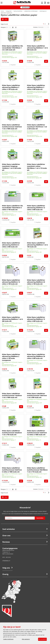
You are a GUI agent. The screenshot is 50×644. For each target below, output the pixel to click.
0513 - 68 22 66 (6, 559)
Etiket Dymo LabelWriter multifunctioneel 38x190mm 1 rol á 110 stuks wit (37, 471)
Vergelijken (13, 65)
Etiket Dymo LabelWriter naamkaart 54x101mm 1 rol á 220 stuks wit (37, 127)
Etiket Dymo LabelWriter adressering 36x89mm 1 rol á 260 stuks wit (12, 320)
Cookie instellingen (8, 639)
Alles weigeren (25, 639)
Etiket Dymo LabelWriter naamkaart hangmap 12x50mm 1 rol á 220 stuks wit (12, 168)
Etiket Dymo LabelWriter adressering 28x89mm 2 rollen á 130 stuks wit (11, 88)
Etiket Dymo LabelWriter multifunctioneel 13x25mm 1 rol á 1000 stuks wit (12, 396)
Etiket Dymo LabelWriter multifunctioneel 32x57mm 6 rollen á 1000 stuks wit (12, 471)
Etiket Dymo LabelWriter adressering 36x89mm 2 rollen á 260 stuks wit (36, 88)
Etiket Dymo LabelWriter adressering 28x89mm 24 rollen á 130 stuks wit (36, 283)
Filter (5, 19)
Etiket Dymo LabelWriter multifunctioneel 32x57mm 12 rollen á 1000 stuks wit (37, 433)
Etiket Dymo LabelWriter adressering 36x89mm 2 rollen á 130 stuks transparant (11, 358)
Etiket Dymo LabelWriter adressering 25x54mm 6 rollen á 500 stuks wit (11, 246)
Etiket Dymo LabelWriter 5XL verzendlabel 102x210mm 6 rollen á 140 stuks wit (12, 208)
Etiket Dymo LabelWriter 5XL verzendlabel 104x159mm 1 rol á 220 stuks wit (12, 49)
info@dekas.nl (6, 562)
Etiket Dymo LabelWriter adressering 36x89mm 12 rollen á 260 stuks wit (36, 320)
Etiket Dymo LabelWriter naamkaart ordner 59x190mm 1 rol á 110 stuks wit (37, 168)
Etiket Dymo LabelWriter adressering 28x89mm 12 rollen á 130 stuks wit (11, 283)
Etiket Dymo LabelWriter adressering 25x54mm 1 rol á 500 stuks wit (37, 49)
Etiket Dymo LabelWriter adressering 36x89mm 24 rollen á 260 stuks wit (36, 357)
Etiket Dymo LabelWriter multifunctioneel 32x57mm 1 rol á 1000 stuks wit (12, 127)
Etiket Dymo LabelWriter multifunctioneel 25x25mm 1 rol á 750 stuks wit (12, 433)
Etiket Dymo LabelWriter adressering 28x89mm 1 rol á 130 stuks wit (37, 246)
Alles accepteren (41, 639)
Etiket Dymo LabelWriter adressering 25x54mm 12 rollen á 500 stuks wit (36, 208)
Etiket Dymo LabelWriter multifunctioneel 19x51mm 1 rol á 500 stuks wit (37, 396)
